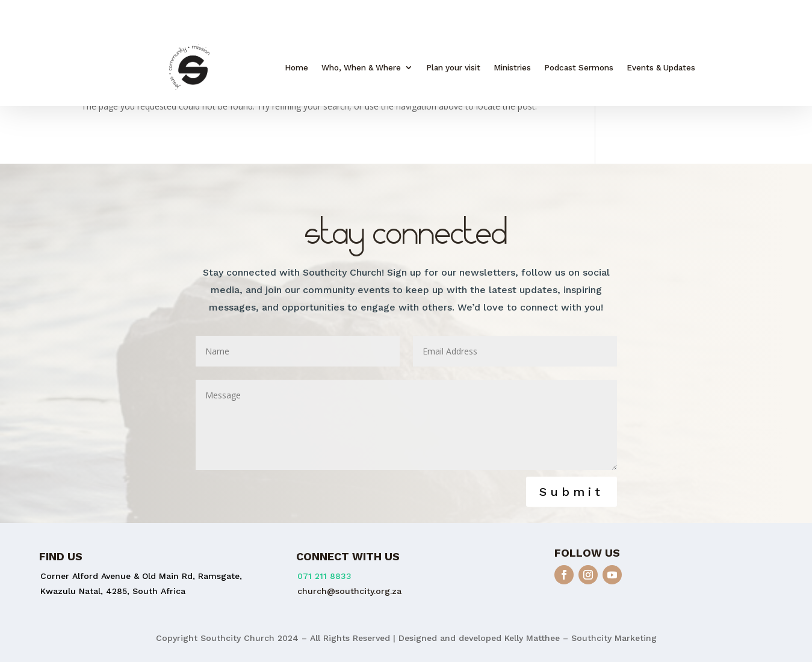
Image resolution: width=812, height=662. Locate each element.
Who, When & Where (361, 68)
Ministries (512, 68)
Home (296, 68)
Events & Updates (661, 68)
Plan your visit (453, 68)
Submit (572, 492)
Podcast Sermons (579, 68)
